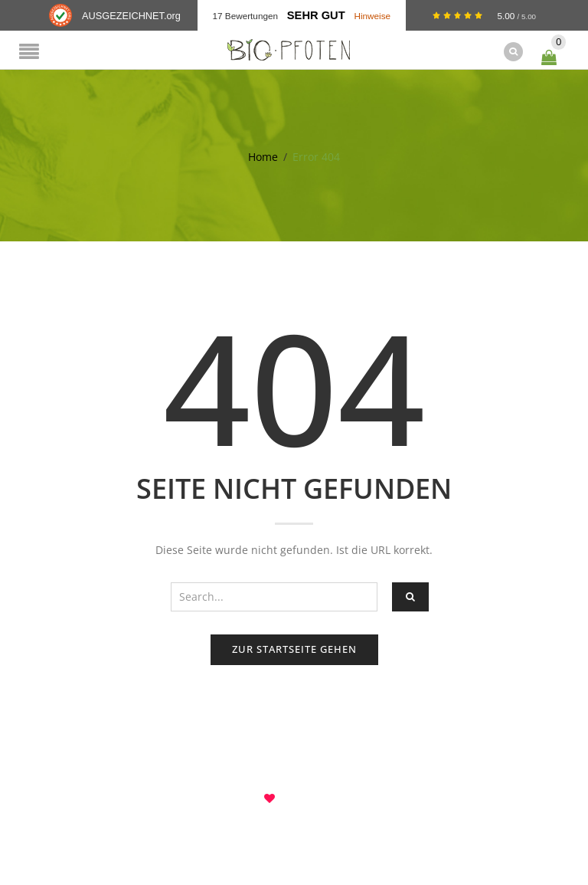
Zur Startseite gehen (294, 649)
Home (263, 157)
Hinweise (372, 16)
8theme (294, 798)
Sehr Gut (316, 15)
